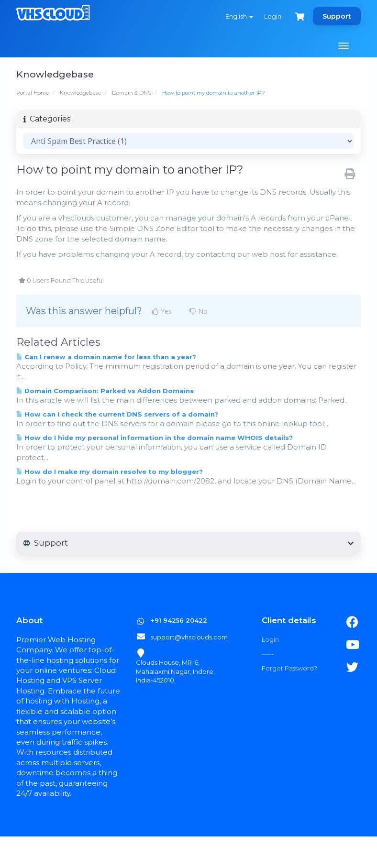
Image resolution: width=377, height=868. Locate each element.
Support (337, 16)
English (239, 16)
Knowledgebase (80, 93)
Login (273, 16)
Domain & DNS (132, 93)
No (199, 311)
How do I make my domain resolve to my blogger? (110, 472)
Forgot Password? (289, 668)
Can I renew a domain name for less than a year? (106, 357)
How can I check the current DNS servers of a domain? (117, 414)
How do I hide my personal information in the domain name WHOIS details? (155, 438)
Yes (162, 311)
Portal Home (33, 93)
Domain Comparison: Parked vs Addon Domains (105, 391)
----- (268, 654)
